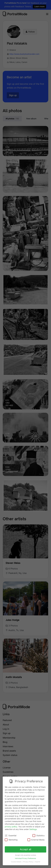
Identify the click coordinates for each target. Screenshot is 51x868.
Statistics (38, 835)
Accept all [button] (26, 849)
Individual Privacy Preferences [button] (26, 859)
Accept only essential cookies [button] (26, 855)
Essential (11, 835)
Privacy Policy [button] (28, 862)
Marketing (11, 840)
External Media (36, 840)
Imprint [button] (38, 862)
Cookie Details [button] (16, 862)
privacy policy (11, 827)
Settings (33, 829)
